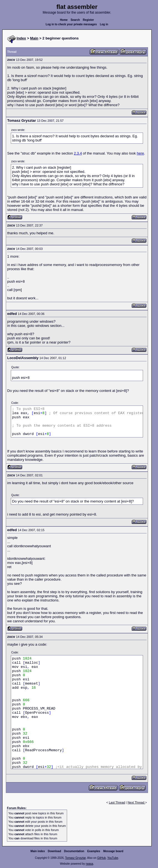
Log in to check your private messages (71, 24)
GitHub (101, 858)
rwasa (89, 864)
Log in (104, 24)
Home (64, 20)
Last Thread (117, 802)
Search (75, 20)
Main (34, 38)
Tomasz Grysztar (75, 858)
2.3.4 (78, 153)
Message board (113, 851)
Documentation (74, 851)
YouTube (113, 858)
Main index (38, 851)
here (140, 153)
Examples (94, 851)
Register (88, 20)
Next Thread (136, 802)
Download (55, 851)
